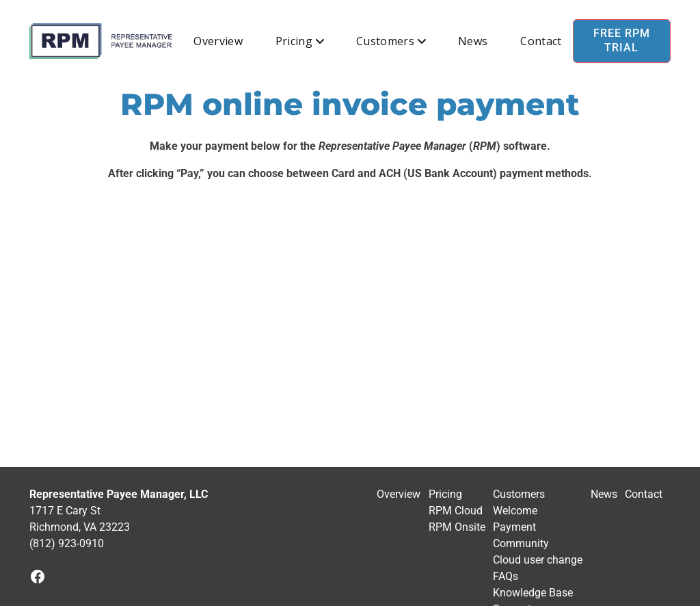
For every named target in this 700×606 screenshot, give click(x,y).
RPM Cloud (456, 511)
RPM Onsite (457, 527)
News (473, 41)
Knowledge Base (533, 593)
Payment (514, 527)
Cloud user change (538, 560)
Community (521, 543)
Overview (218, 41)
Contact (541, 41)
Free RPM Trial (622, 40)
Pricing (294, 41)
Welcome (515, 511)
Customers (385, 41)
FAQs (506, 576)
